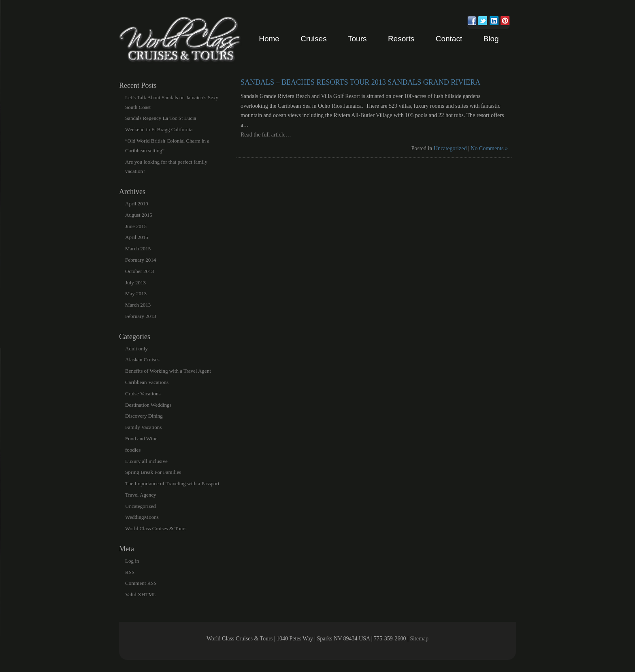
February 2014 (141, 260)
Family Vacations (143, 427)
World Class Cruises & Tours (156, 528)
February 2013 (141, 316)
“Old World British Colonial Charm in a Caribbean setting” (167, 146)
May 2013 (136, 293)
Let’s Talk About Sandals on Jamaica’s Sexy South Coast (172, 102)
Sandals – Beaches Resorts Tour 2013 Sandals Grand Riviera (360, 82)
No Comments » (489, 148)
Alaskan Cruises (142, 359)
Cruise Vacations (143, 394)
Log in (132, 561)
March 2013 (138, 305)
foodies (133, 450)
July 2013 (135, 283)
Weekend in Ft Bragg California (159, 129)
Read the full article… (266, 135)
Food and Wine (141, 438)
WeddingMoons (142, 517)
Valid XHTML (141, 594)
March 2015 (138, 249)
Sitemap (419, 639)
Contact (449, 39)
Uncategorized (450, 148)
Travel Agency (141, 495)
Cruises (313, 39)
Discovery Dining (144, 416)
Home (269, 39)
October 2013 (140, 271)
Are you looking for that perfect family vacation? (166, 167)
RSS (130, 572)
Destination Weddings (148, 405)
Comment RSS (141, 583)
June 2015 (136, 226)
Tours (357, 39)
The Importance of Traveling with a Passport (172, 483)
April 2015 (137, 237)
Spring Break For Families (153, 472)
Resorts (401, 39)
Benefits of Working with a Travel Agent (168, 371)
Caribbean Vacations (147, 382)
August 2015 (139, 215)
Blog (491, 39)
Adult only (136, 349)
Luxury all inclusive (146, 461)
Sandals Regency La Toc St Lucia (161, 118)
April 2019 (137, 204)
